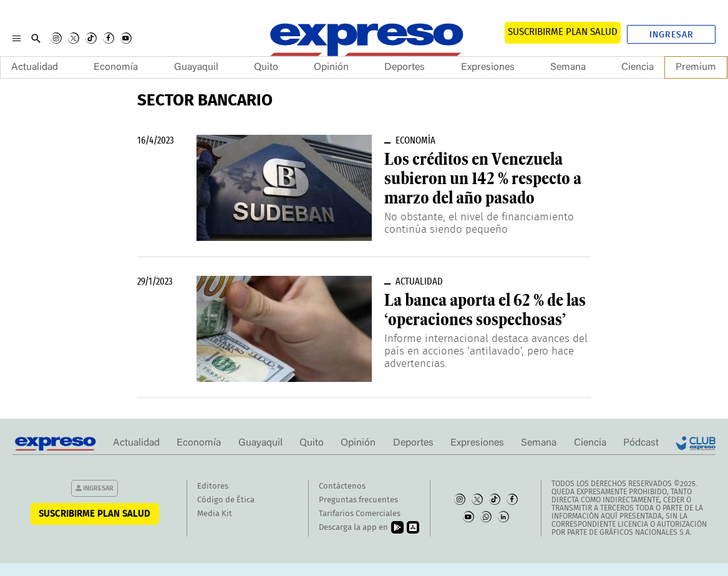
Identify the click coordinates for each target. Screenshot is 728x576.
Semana (568, 67)
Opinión (331, 67)
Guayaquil (196, 67)
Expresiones (488, 67)
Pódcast (641, 443)
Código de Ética (226, 500)
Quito (266, 67)
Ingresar (672, 35)
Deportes (405, 67)
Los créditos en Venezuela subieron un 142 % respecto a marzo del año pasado (483, 178)
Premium (696, 67)
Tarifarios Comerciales (360, 514)
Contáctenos (342, 486)
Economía (116, 67)
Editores (213, 486)
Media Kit (215, 514)
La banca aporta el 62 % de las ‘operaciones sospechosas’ (485, 310)
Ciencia (638, 67)
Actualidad (35, 67)
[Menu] (17, 38)
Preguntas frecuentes (358, 500)
